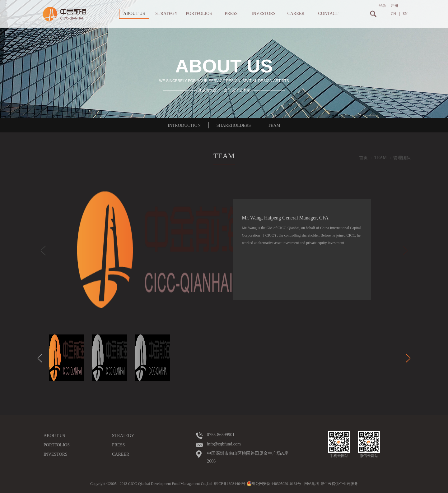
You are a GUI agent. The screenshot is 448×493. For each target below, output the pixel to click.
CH (393, 14)
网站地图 (311, 484)
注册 (394, 6)
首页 (363, 158)
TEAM (380, 158)
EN (405, 14)
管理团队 (402, 158)
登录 (382, 6)
